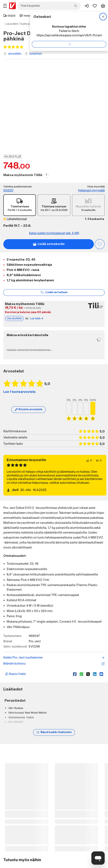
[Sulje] (103, 17)
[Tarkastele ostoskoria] (103, 6)
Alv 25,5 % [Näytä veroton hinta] (13, 157)
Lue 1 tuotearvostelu (19, 392)
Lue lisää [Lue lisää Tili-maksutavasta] (37, 318)
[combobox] (49, 6)
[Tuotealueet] (5, 6)
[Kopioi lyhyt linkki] (37, 674)
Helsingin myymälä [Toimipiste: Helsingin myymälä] (91, 190)
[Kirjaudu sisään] (86, 6)
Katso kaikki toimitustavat (54, 233)
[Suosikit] (95, 6)
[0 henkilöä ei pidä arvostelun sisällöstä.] (99, 461)
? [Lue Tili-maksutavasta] (46, 175)
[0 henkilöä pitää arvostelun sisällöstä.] (89, 461)
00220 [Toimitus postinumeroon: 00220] (8, 190)
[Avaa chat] (98, 858)
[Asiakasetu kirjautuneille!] (100, 244)
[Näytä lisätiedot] (54, 732)
